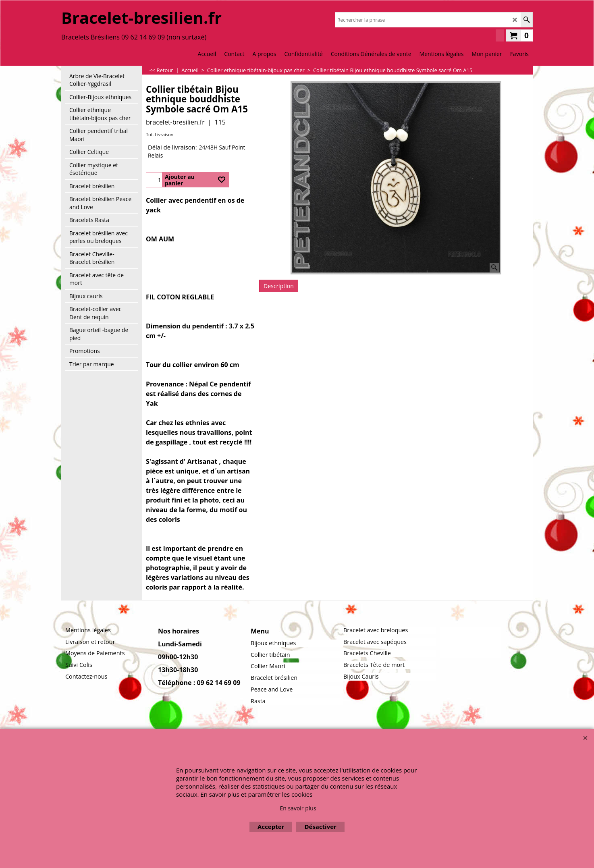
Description (279, 286)
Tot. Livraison (160, 134)
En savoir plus (298, 808)
